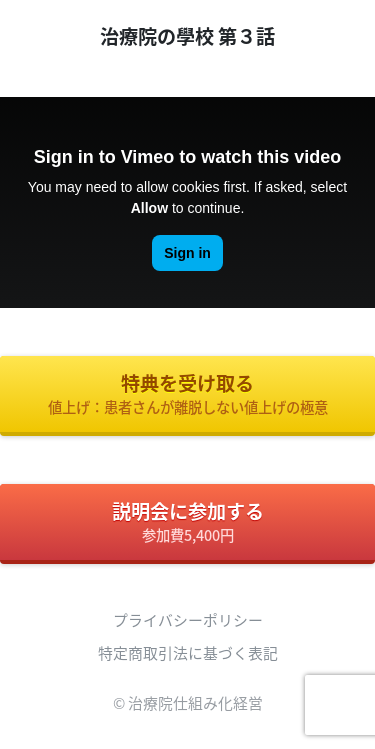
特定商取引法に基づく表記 (188, 653)
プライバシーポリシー (188, 620)
